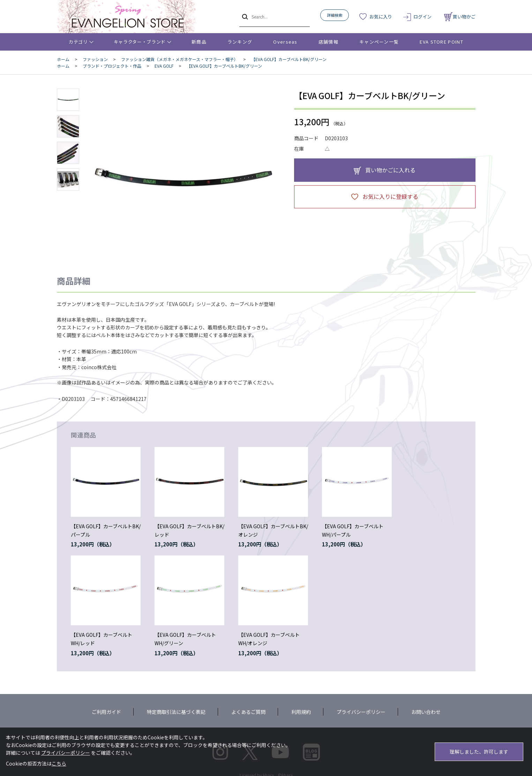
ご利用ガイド (106, 712)
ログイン (422, 17)
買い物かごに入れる (390, 170)
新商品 (199, 42)
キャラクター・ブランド (140, 42)
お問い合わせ (426, 712)
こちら (59, 763)
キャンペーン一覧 (379, 42)
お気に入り (381, 17)
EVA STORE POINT (441, 42)
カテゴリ (78, 42)
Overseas (285, 42)
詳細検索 (335, 15)
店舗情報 (328, 42)
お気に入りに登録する (390, 196)
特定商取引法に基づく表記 (176, 712)
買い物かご (460, 17)
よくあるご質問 (248, 712)
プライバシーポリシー (361, 712)
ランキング (240, 42)
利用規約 (301, 712)
